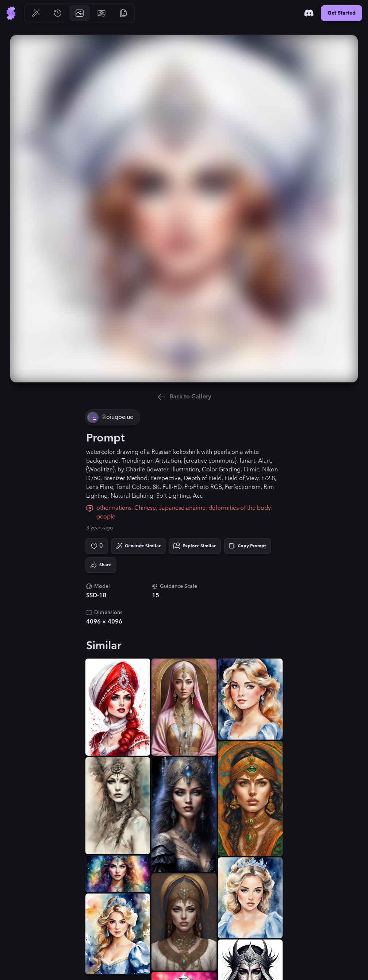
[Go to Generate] (36, 13)
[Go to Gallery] (80, 13)
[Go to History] (58, 13)
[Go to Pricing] (101, 13)
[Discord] (309, 13)
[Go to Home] (11, 13)
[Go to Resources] (123, 13)
